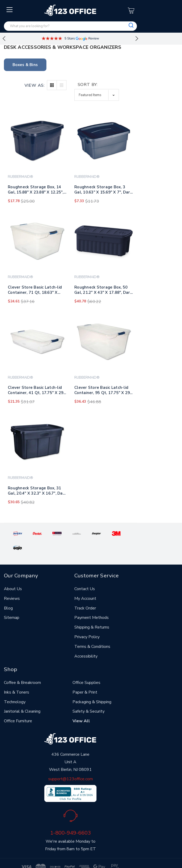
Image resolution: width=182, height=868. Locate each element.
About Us (13, 574)
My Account (85, 584)
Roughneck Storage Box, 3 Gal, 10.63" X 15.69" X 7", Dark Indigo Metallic (103, 191)
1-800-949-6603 (70, 818)
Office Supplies (86, 668)
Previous (4, 39)
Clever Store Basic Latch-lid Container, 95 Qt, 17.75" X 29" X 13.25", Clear (103, 391)
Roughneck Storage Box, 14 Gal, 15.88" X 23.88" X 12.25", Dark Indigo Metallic (36, 191)
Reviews (12, 584)
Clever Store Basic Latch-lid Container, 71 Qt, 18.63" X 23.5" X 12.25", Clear (35, 291)
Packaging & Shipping (92, 687)
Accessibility (86, 642)
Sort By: (88, 85)
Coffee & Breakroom (22, 668)
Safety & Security (89, 697)
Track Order (85, 594)
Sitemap (12, 603)
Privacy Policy (87, 622)
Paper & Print (85, 678)
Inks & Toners (17, 678)
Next (137, 39)
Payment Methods (92, 603)
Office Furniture (18, 707)
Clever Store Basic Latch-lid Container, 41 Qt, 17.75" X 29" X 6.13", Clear (37, 391)
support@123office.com (71, 765)
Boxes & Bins (25, 65)
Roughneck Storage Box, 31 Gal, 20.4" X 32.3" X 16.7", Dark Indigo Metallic (37, 492)
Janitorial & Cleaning (22, 697)
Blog (8, 594)
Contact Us (85, 574)
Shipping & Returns (92, 613)
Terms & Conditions (92, 632)
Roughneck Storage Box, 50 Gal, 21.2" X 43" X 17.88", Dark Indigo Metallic (103, 291)
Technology (15, 687)
